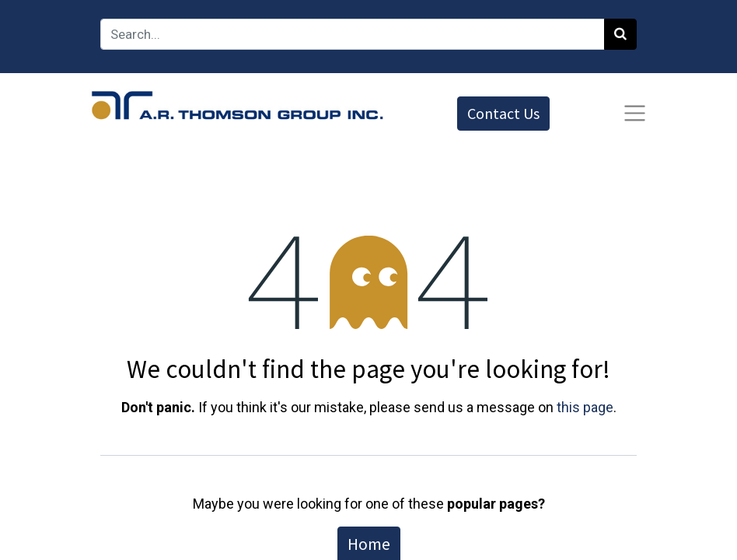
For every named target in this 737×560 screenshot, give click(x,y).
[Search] (620, 34)
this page (585, 407)
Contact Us (503, 113)
